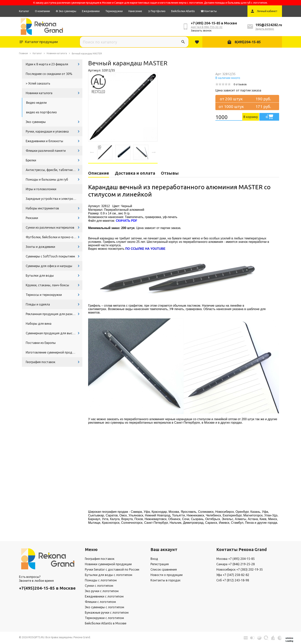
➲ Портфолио (157, 11)
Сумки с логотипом (99, 586)
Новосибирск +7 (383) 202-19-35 (240, 569)
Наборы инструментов (42, 208)
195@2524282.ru (269, 25)
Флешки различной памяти (46, 151)
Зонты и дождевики (40, 247)
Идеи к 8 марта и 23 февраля (47, 64)
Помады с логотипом (101, 580)
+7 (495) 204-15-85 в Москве (214, 23)
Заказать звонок (201, 31)
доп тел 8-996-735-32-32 (207, 27)
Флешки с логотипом (100, 602)
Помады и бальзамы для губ (47, 179)
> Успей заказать (38, 83)
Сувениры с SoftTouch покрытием (50, 256)
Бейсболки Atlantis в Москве (106, 623)
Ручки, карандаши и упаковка (47, 131)
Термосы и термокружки (44, 295)
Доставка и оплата (135, 173)
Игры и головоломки (41, 189)
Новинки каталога (39, 93)
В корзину (251, 117)
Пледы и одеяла (38, 304)
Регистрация (160, 564)
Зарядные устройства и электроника (53, 199)
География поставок (41, 362)
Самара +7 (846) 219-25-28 (236, 564)
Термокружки (114, 11)
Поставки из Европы (41, 343)
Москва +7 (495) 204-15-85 (236, 559)
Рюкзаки (32, 218)
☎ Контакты (209, 11)
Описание (99, 173)
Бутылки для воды (40, 276)
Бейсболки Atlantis (183, 11)
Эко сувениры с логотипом (105, 607)
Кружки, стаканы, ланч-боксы (47, 285)
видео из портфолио (41, 112)
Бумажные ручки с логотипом (107, 612)
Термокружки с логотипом (104, 618)
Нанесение (135, 11)
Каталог (24, 11)
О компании (42, 11)
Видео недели (36, 103)
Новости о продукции (167, 575)
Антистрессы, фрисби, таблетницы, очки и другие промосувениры (54, 170)
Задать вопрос (265, 29)
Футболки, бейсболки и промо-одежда (54, 237)
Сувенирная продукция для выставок (53, 333)
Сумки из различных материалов (50, 227)
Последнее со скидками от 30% (49, 74)
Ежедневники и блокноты (44, 141)
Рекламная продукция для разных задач (54, 314)
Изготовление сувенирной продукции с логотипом (54, 352)
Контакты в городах (165, 580)
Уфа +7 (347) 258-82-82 (233, 575)
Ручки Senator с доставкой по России (112, 569)
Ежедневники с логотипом (104, 596)
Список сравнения (164, 569)
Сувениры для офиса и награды (49, 266)
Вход (154, 559)
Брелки (31, 160)
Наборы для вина (39, 324)
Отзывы (170, 173)
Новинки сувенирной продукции (108, 564)
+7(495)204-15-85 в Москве (47, 588)
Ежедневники (91, 11)
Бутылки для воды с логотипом (109, 575)
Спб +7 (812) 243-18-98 (233, 580)
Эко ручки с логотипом (102, 591)
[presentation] (92, 152)
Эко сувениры (36, 122)
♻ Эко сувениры (66, 11)
